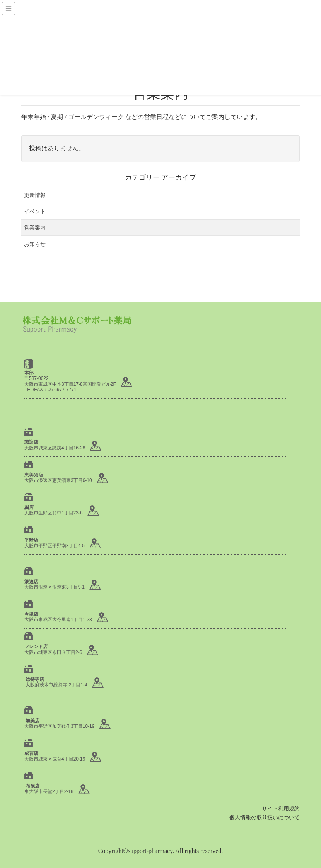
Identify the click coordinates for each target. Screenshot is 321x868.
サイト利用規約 (281, 809)
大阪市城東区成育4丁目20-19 (55, 759)
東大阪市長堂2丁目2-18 (49, 791)
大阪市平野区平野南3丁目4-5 (55, 546)
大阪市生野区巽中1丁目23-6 (54, 513)
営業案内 (35, 228)
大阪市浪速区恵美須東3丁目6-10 (58, 480)
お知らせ (35, 244)
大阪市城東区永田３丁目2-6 (53, 652)
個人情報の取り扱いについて (265, 818)
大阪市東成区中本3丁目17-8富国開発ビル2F (70, 384)
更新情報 (35, 195)
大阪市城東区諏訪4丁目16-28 (55, 448)
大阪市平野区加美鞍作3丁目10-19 (59, 726)
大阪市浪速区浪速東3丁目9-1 (55, 587)
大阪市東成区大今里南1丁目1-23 (58, 620)
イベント (35, 212)
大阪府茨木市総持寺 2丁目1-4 (56, 685)
